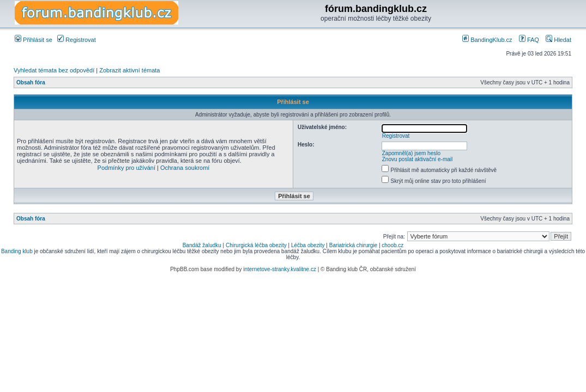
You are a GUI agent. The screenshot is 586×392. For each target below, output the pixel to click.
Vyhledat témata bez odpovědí (54, 70)
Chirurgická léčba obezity (256, 245)
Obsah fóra (31, 82)
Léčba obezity (308, 245)
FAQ (529, 40)
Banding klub (17, 251)
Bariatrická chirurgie (353, 245)
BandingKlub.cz (487, 40)
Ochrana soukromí (185, 168)
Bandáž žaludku (202, 245)
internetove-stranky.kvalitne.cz (280, 269)
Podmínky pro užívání (126, 168)
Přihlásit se (34, 40)
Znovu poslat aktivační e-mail (418, 159)
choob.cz (392, 245)
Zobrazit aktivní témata (129, 70)
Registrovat (77, 40)
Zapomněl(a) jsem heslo (411, 153)
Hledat (558, 40)
